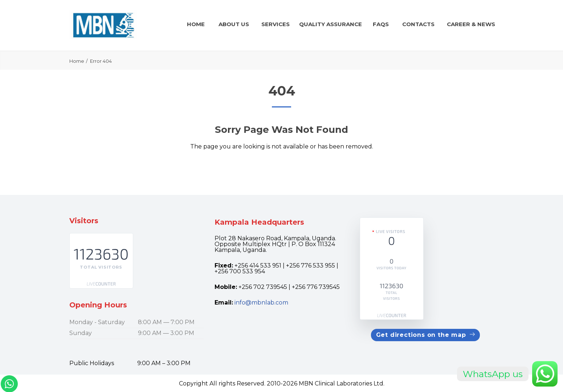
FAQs (381, 24)
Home (196, 24)
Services (276, 24)
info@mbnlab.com (261, 303)
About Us (234, 24)
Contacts (418, 24)
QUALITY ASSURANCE (331, 24)
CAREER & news (471, 24)
